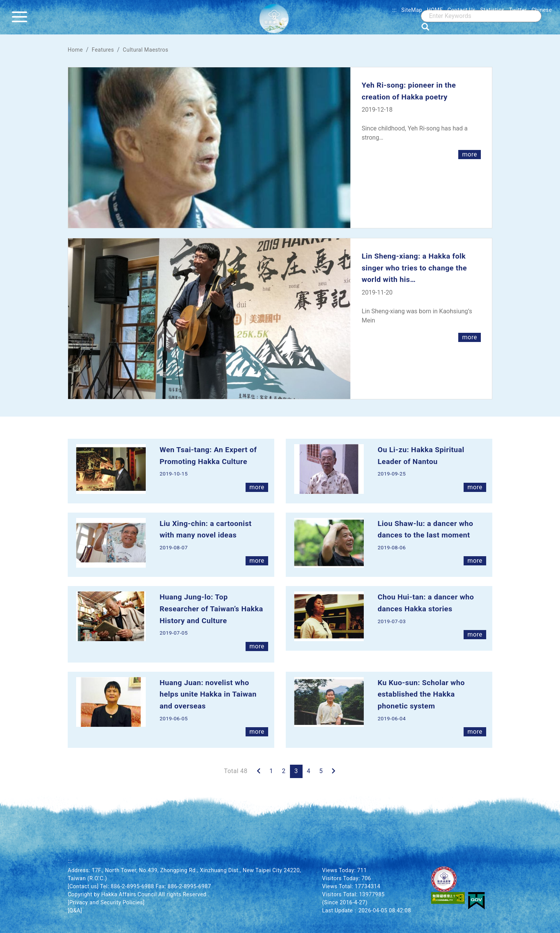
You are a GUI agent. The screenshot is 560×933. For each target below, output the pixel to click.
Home (75, 50)
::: (394, 10)
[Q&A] (75, 910)
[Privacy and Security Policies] (106, 902)
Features (103, 50)
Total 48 (236, 771)
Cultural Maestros (146, 50)
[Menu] (21, 17)
